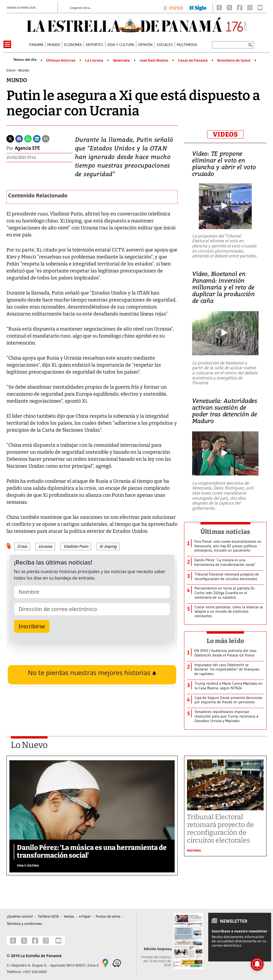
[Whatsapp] (28, 138)
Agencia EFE (27, 148)
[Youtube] (260, 8)
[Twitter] (10, 138)
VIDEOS (225, 134)
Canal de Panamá (193, 61)
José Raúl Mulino (154, 61)
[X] (229, 8)
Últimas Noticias (61, 61)
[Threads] (219, 8)
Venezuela (121, 61)
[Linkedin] (37, 138)
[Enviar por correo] (46, 138)
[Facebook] (240, 8)
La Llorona (94, 61)
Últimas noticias (225, 532)
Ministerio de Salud (234, 61)
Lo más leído (225, 641)
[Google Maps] (105, 963)
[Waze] (117, 963)
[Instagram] (250, 8)
